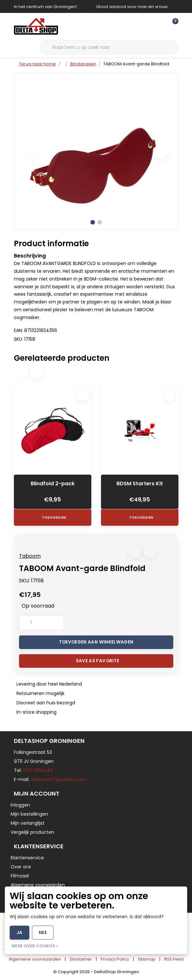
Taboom (30, 556)
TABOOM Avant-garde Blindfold (136, 64)
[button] (135, 551)
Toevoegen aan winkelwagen (96, 642)
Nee (43, 932)
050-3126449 (38, 770)
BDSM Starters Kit (140, 484)
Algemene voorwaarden (35, 959)
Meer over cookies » (35, 946)
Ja (20, 932)
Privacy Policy (115, 959)
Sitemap (147, 959)
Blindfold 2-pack (53, 484)
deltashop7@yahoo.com (59, 779)
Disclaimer (81, 959)
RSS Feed (174, 959)
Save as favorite (97, 661)
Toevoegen (54, 517)
